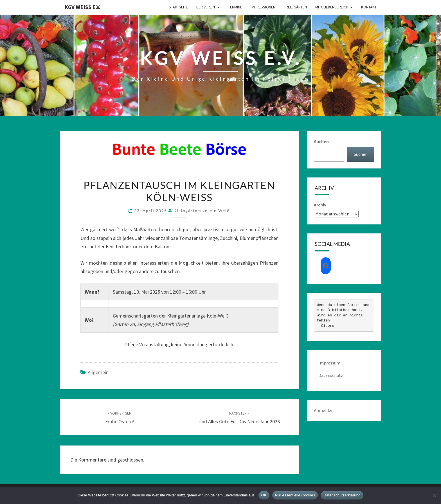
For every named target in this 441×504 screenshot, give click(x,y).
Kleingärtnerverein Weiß (202, 211)
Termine (235, 7)
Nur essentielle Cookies (295, 495)
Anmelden (324, 410)
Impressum (329, 363)
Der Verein (206, 7)
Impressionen (263, 7)
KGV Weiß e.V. (82, 7)
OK (264, 495)
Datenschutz (331, 375)
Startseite (178, 7)
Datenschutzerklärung (342, 495)
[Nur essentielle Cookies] (434, 495)
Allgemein (98, 372)
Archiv (320, 205)
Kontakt (369, 7)
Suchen (321, 141)
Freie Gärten (295, 7)
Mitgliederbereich (332, 7)
